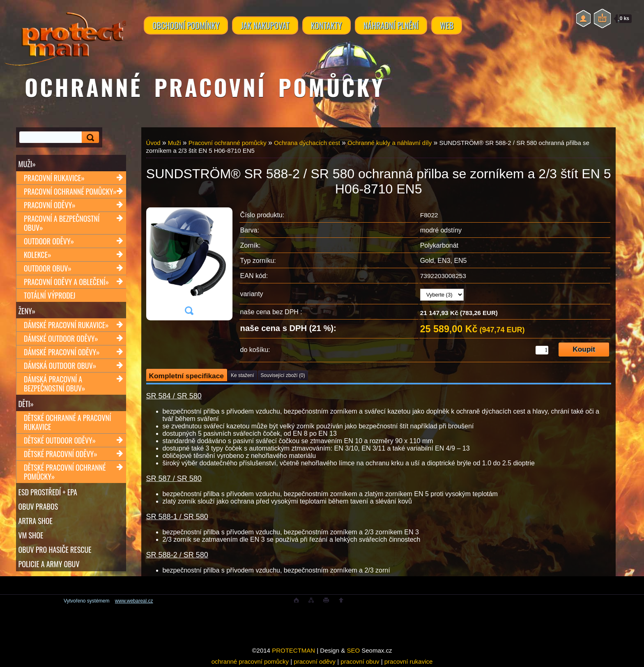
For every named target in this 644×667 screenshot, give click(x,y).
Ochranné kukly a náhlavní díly (390, 143)
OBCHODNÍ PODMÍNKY (186, 25)
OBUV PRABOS (38, 506)
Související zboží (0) (283, 375)
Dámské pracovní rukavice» (66, 325)
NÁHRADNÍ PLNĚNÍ (391, 25)
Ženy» (27, 311)
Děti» (26, 404)
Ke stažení (243, 375)
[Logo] (65, 33)
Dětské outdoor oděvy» (60, 440)
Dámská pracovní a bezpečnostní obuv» (54, 384)
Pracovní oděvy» (50, 205)
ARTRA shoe (36, 521)
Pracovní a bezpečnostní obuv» (62, 223)
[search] (89, 137)
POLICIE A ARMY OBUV (49, 564)
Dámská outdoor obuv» (60, 366)
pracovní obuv (360, 661)
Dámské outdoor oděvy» (61, 338)
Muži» (27, 164)
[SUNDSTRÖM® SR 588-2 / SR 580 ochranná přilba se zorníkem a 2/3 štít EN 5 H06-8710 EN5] (189, 264)
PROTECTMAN (293, 650)
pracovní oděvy (315, 661)
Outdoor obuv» (48, 268)
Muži (175, 143)
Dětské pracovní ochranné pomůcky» (65, 472)
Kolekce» (38, 255)
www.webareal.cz (134, 601)
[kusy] (542, 350)
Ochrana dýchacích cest (307, 143)
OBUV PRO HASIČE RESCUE (55, 550)
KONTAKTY (327, 25)
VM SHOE (31, 535)
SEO (353, 650)
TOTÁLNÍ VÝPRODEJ (49, 295)
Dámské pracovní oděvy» (62, 352)
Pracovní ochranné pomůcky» (70, 191)
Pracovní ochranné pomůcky (228, 143)
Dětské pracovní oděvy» (61, 454)
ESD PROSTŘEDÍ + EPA (48, 492)
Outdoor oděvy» (49, 241)
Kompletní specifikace (186, 376)
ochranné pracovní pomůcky (250, 661)
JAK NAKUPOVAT (265, 25)
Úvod (153, 143)
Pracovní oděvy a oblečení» (66, 282)
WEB (447, 25)
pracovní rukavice (409, 661)
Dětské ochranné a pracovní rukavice (68, 422)
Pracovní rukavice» (54, 178)
